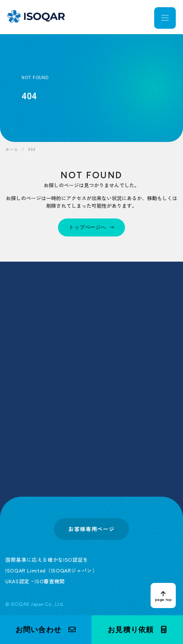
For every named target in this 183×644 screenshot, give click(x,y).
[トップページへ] (91, 227)
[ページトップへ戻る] (163, 595)
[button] (46, 630)
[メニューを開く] (165, 18)
